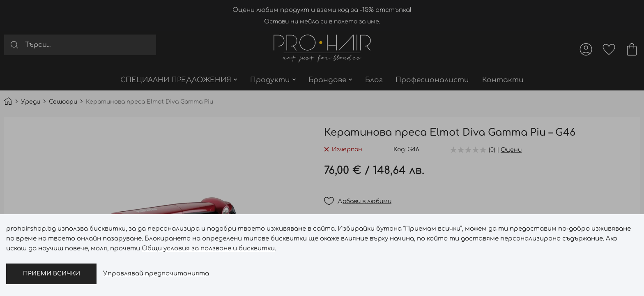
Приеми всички (52, 274)
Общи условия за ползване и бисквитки (208, 249)
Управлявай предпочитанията (156, 274)
